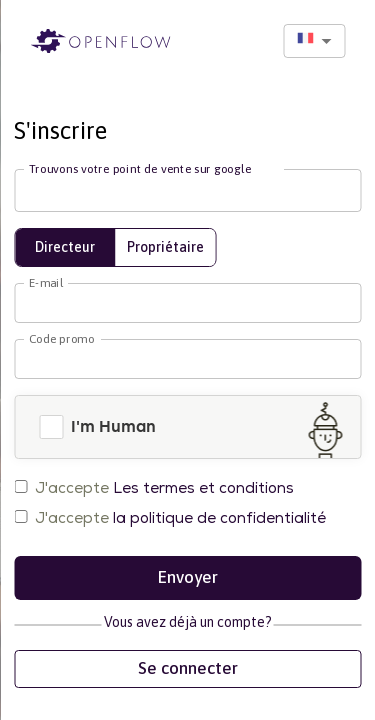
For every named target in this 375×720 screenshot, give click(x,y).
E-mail (45, 282)
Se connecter (187, 669)
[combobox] (314, 41)
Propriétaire (165, 247)
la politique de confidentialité (219, 518)
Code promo (61, 338)
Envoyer (187, 578)
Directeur (65, 247)
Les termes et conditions (203, 488)
